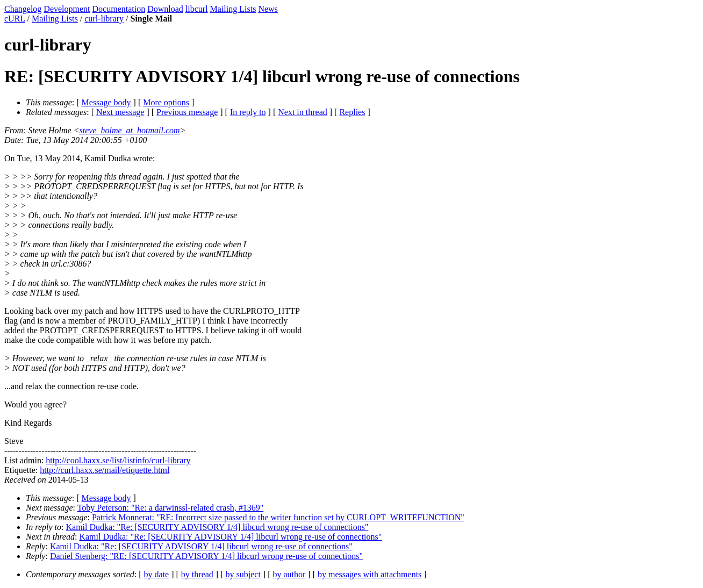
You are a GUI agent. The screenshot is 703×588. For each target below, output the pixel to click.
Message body (106, 102)
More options (166, 102)
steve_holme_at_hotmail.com (130, 130)
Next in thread (303, 112)
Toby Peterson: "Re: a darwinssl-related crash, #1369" (171, 508)
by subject (243, 574)
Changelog (23, 9)
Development (67, 9)
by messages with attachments (370, 574)
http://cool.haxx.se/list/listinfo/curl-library (118, 460)
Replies (352, 112)
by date (157, 574)
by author (289, 574)
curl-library (104, 19)
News (268, 9)
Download (165, 9)
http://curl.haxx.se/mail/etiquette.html (105, 470)
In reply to (248, 112)
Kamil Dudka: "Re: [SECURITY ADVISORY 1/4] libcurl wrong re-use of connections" (217, 527)
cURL (15, 19)
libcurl (197, 9)
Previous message (187, 112)
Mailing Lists (233, 9)
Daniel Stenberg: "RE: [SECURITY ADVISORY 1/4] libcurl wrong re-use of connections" (206, 556)
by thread (197, 574)
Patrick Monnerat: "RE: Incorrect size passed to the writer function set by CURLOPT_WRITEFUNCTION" (278, 517)
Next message (120, 112)
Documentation (119, 9)
